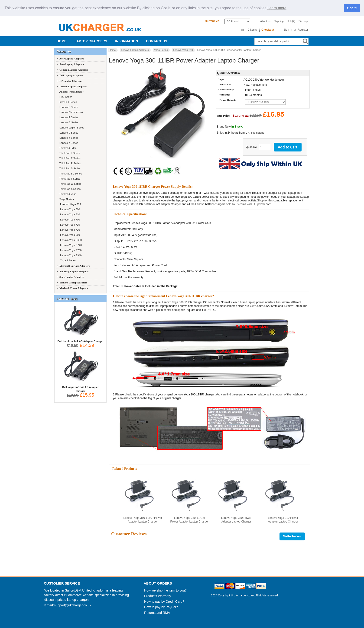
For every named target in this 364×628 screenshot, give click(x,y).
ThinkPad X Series (70, 189)
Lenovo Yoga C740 (70, 245)
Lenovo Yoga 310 (183, 50)
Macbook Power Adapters (74, 288)
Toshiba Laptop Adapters (73, 283)
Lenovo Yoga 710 (69, 225)
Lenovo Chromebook (71, 112)
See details (257, 133)
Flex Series (65, 97)
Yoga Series (161, 50)
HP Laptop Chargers (71, 81)
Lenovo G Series (69, 122)
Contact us (157, 41)
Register (303, 30)
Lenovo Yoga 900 (69, 235)
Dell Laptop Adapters (71, 75)
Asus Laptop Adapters (72, 64)
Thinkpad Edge (68, 148)
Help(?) (291, 21)
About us (265, 21)
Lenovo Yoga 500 (69, 209)
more (74, 299)
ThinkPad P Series (70, 158)
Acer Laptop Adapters (72, 59)
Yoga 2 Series (67, 260)
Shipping (279, 21)
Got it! (352, 8)
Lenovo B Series (68, 107)
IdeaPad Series (68, 102)
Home (62, 41)
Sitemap (303, 21)
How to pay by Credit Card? (164, 602)
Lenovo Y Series (68, 138)
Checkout (268, 30)
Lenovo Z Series (68, 143)
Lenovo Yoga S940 (70, 255)
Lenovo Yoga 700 (69, 220)
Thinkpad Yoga (68, 194)
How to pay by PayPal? (161, 607)
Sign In (288, 30)
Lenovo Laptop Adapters (135, 50)
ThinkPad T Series (70, 179)
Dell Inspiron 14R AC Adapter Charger (81, 340)
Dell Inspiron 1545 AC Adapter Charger (80, 388)
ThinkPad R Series (70, 163)
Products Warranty (158, 596)
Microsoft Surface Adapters (75, 266)
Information (127, 41)
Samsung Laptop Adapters (74, 271)
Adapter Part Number (71, 92)
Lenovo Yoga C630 (70, 240)
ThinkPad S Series (70, 168)
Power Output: (227, 100)
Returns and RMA (157, 613)
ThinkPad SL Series (70, 174)
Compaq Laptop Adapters (74, 70)
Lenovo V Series (68, 133)
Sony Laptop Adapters (72, 277)
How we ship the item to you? (165, 590)
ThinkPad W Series (70, 184)
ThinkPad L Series (69, 153)
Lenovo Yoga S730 (70, 250)
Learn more (277, 8)
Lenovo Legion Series (71, 128)
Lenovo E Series (68, 117)
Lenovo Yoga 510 (69, 214)
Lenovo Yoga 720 (69, 230)
